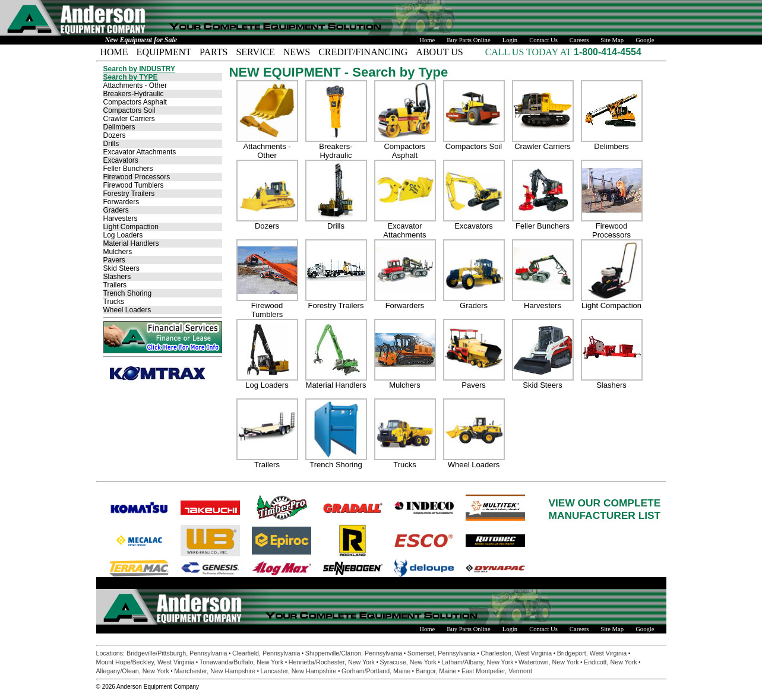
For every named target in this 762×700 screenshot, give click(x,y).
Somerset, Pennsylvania (442, 653)
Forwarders (121, 202)
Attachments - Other (135, 85)
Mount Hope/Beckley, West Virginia (146, 662)
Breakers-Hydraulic (134, 94)
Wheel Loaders (127, 310)
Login (510, 40)
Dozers (115, 135)
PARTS (214, 52)
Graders (116, 210)
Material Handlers (131, 243)
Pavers (114, 260)
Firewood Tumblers (134, 185)
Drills (111, 144)
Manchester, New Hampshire (215, 671)
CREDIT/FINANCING (363, 52)
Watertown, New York (548, 662)
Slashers (117, 277)
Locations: (112, 653)
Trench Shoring (128, 293)
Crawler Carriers (129, 119)
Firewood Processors (137, 177)
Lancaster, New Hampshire (299, 671)
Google (645, 40)
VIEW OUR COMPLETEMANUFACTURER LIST (605, 509)
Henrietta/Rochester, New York (332, 662)
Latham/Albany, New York (477, 662)
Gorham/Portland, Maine (376, 671)
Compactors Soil (129, 110)
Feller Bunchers (128, 169)
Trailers (115, 285)
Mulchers (118, 252)
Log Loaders (123, 235)
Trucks (114, 302)
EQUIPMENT (164, 52)
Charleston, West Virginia (516, 653)
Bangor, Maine (436, 671)
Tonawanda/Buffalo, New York (241, 662)
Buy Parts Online (468, 40)
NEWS (297, 52)
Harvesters (121, 218)
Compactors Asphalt (135, 102)
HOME (114, 52)
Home (427, 40)
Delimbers (119, 127)
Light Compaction (131, 227)
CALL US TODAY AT (529, 52)
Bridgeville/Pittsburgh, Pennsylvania (177, 653)
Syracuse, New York (408, 662)
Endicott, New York (610, 662)
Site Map (612, 40)
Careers (579, 40)
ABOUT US (439, 52)
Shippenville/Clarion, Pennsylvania (354, 653)
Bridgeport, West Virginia (592, 653)
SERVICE (255, 52)
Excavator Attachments (140, 152)
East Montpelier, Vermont (497, 671)
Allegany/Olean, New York (133, 671)
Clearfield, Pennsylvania (266, 653)
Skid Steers (121, 268)
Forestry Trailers (129, 194)
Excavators (121, 160)
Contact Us (543, 40)
